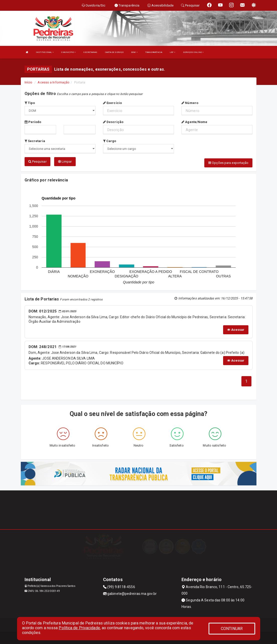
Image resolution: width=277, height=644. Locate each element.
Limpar (65, 162)
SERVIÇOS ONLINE (193, 52)
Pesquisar (37, 162)
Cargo (110, 141)
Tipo (30, 103)
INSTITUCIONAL (45, 52)
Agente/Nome (194, 122)
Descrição (113, 122)
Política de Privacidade (79, 628)
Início (29, 82)
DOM (134, 52)
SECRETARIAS (90, 52)
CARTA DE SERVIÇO (114, 52)
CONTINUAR (232, 629)
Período (33, 122)
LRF (173, 52)
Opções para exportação (228, 163)
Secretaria (35, 141)
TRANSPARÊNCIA (154, 52)
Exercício (112, 103)
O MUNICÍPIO (68, 52)
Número (190, 103)
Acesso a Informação (54, 82)
